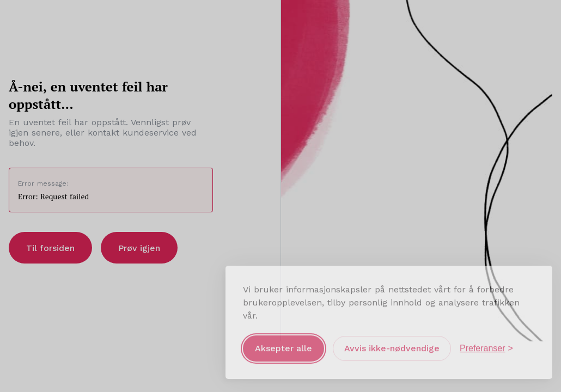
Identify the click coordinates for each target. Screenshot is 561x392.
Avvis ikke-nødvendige (392, 347)
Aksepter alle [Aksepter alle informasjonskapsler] (283, 347)
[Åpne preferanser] (486, 347)
